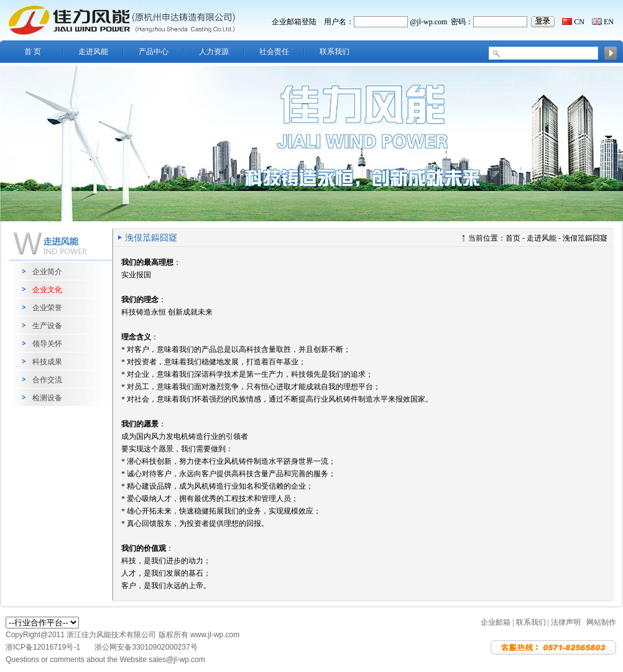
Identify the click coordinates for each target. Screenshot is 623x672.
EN (609, 22)
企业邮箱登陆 (294, 22)
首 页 (33, 52)
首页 (513, 238)
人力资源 (214, 52)
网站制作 (601, 622)
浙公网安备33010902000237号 (146, 647)
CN (579, 22)
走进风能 (93, 52)
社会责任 (274, 52)
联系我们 (335, 52)
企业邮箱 (496, 622)
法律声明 (566, 622)
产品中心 (154, 52)
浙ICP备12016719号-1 (44, 647)
